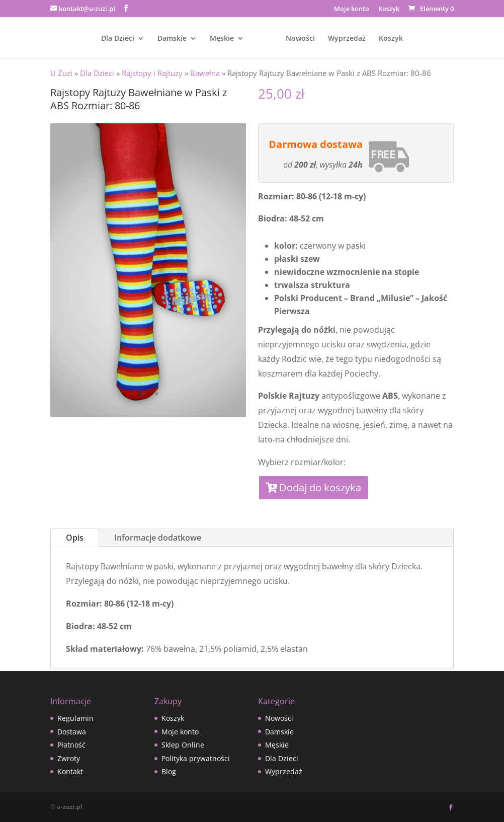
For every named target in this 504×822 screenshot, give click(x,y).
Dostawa (72, 732)
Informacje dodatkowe (158, 538)
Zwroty (69, 758)
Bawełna (205, 73)
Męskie (222, 39)
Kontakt (70, 771)
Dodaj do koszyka (320, 488)
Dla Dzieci (118, 39)
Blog (169, 771)
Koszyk (389, 9)
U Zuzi (61, 73)
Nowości (300, 39)
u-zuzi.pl (70, 807)
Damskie (172, 39)
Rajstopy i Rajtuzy (152, 73)
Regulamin (75, 718)
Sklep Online (183, 745)
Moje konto (352, 9)
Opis (75, 538)
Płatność (71, 745)
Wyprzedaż (347, 39)
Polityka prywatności (196, 758)
